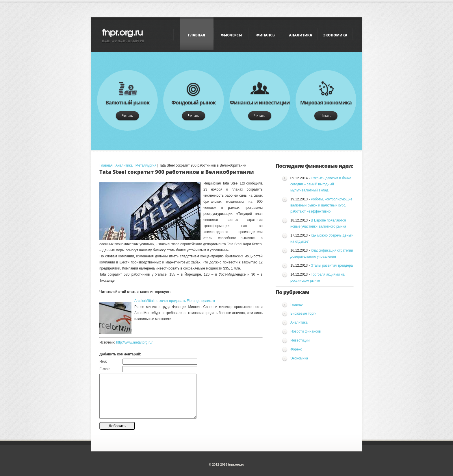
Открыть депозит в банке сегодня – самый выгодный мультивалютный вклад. (321, 184)
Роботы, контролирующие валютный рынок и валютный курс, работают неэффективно (321, 205)
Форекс (296, 349)
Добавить (117, 426)
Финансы (266, 35)
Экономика (335, 35)
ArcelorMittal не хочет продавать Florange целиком (175, 301)
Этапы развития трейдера (332, 265)
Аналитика (300, 35)
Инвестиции (300, 340)
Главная (197, 35)
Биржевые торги (303, 313)
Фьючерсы (231, 35)
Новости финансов (306, 331)
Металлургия (146, 165)
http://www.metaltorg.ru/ (134, 342)
